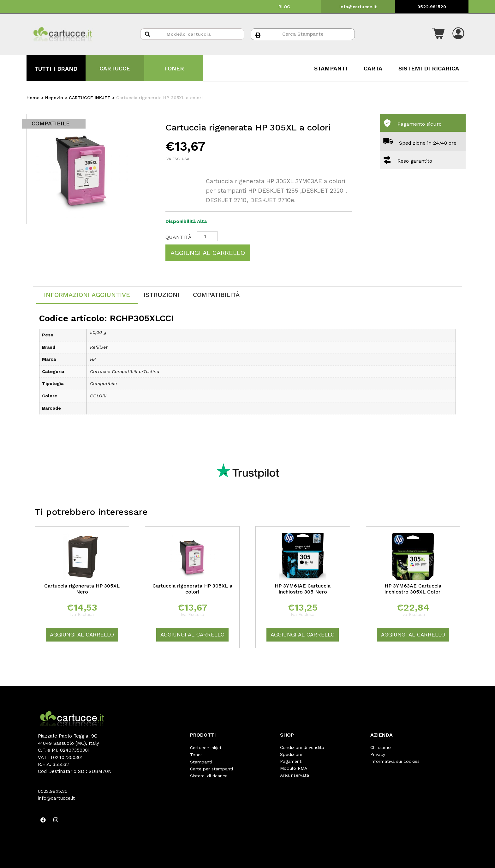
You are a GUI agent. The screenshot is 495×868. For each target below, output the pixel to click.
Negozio (54, 98)
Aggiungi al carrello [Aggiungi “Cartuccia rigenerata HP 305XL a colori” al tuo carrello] (192, 635)
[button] (438, 34)
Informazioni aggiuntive (87, 295)
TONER (174, 68)
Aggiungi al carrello (208, 253)
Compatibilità (216, 295)
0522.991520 (432, 7)
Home (33, 98)
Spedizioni (291, 754)
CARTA (373, 68)
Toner (196, 754)
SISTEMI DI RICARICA (429, 68)
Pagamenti (291, 761)
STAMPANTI (331, 68)
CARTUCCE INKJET (90, 98)
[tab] (87, 295)
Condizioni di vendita (302, 747)
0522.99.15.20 (53, 791)
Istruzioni (161, 295)
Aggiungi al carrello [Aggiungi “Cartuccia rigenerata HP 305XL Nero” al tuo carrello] (82, 635)
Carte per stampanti (212, 768)
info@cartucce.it (358, 7)
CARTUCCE (115, 68)
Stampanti (201, 761)
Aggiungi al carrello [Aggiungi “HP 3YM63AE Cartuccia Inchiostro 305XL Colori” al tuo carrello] (413, 635)
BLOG (284, 7)
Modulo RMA (294, 768)
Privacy (378, 754)
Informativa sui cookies (395, 761)
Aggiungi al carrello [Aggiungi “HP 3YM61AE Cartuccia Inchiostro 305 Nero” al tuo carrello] (303, 635)
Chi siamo (381, 747)
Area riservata (295, 775)
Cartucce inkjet (206, 747)
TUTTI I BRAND (56, 69)
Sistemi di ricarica (209, 775)
